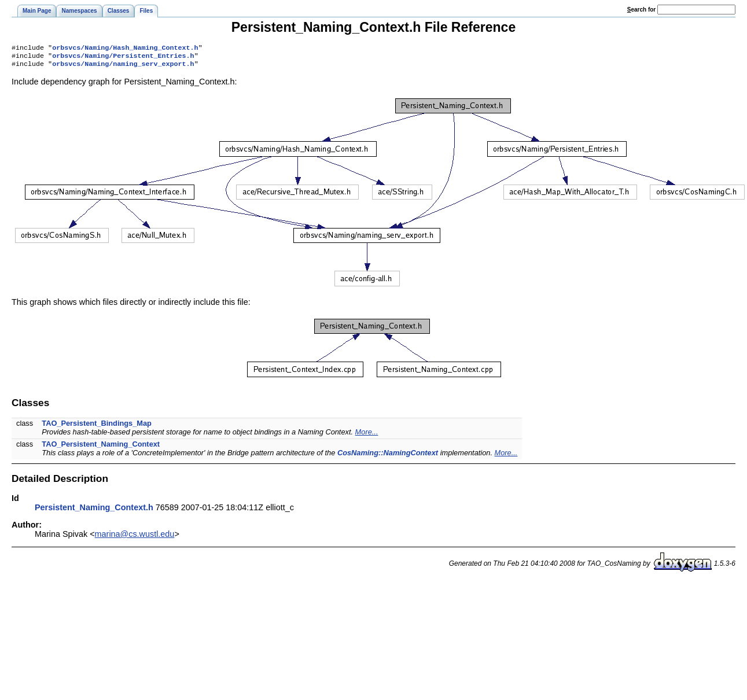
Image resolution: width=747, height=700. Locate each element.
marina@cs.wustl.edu (135, 537)
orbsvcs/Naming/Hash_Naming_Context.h (125, 49)
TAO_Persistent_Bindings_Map (97, 427)
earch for (641, 10)
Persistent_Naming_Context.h (94, 511)
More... (367, 435)
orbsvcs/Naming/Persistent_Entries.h (123, 58)
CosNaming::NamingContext (388, 456)
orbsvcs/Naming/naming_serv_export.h (123, 67)
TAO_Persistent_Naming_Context (101, 447)
